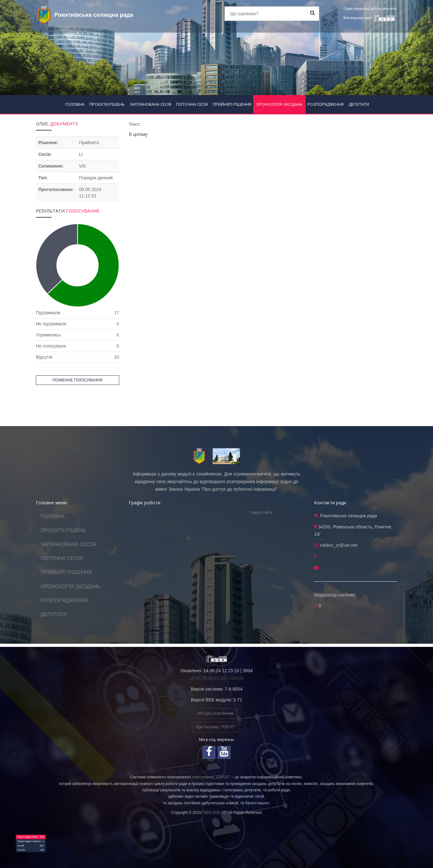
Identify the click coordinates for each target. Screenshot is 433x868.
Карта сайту (262, 513)
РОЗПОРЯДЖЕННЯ (326, 104)
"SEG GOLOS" (215, 813)
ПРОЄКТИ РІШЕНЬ (107, 104)
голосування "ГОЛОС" (211, 777)
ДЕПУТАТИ (359, 104)
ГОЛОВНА (75, 104)
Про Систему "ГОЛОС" (216, 727)
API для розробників (215, 713)
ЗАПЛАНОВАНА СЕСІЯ (150, 104)
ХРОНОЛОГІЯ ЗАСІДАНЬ (279, 104)
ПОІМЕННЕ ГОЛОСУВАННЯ (77, 380)
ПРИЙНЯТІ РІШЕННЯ (232, 104)
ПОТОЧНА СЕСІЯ (192, 104)
